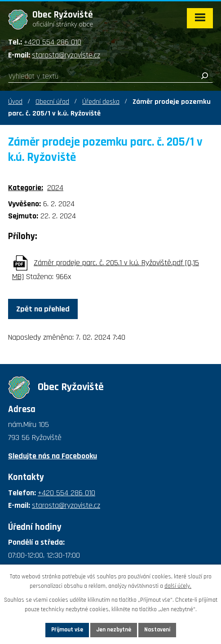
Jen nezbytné (114, 630)
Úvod (15, 102)
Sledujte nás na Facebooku (53, 456)
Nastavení (157, 630)
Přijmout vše (67, 630)
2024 (55, 188)
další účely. (178, 586)
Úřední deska (101, 102)
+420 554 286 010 (53, 42)
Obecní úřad (52, 102)
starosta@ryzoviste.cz (66, 55)
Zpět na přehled (43, 309)
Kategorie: (26, 188)
